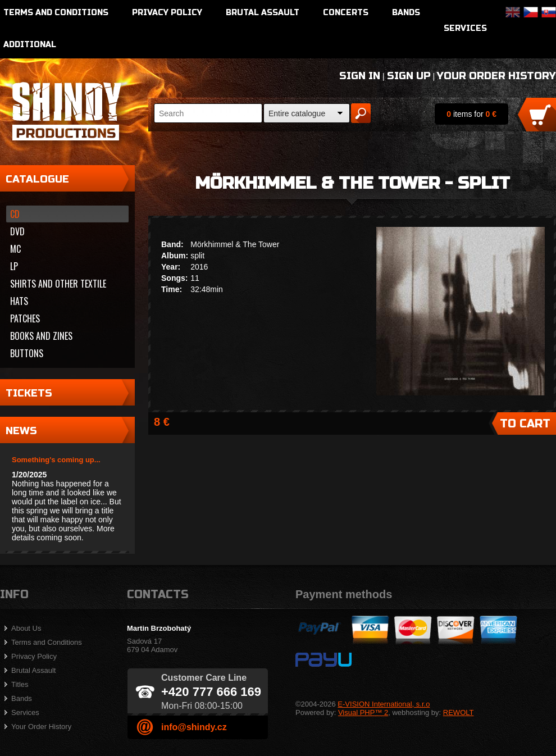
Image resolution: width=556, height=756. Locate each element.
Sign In (360, 76)
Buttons (27, 353)
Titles (20, 684)
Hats (19, 301)
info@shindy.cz (194, 727)
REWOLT (459, 712)
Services (465, 28)
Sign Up (409, 76)
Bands (406, 13)
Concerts (346, 13)
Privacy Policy (167, 13)
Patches (25, 318)
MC (15, 249)
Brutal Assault (263, 13)
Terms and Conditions (56, 13)
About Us (26, 628)
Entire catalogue (297, 113)
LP (14, 266)
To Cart (525, 424)
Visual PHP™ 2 (363, 712)
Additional (30, 45)
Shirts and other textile (58, 284)
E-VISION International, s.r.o (384, 704)
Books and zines (41, 336)
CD (15, 214)
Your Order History (496, 76)
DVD (17, 231)
